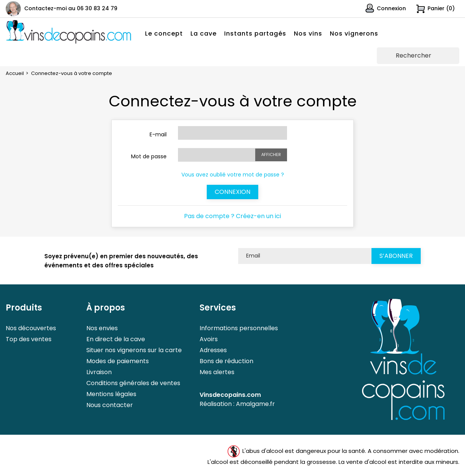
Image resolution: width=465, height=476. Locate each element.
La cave (204, 34)
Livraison (99, 372)
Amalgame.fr (255, 404)
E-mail (158, 134)
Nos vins (308, 34)
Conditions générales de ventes (133, 383)
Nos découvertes (31, 328)
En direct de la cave (116, 339)
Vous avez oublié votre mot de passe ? (233, 175)
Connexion (232, 192)
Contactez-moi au (71, 8)
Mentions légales (111, 394)
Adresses (213, 350)
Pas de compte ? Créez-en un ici (232, 216)
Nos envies (102, 328)
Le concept (164, 34)
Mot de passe (149, 156)
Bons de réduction (226, 361)
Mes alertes (217, 372)
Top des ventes (29, 339)
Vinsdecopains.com (230, 395)
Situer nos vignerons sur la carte (134, 350)
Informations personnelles (239, 328)
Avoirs (209, 339)
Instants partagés (255, 34)
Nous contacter (110, 405)
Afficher (271, 155)
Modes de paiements (118, 361)
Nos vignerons (354, 34)
